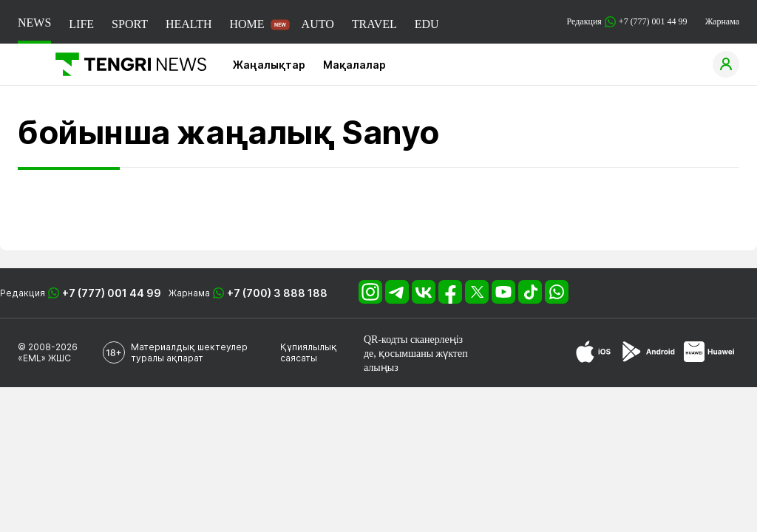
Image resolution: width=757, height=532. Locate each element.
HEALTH (189, 24)
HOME (247, 24)
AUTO (318, 24)
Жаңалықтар (269, 65)
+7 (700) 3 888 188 (277, 293)
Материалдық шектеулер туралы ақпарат (189, 352)
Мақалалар (354, 65)
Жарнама (722, 21)
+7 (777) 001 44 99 (112, 293)
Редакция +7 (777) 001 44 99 (627, 22)
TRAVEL (374, 24)
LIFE (81, 24)
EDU (427, 24)
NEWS (34, 23)
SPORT (130, 24)
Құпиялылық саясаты (309, 352)
